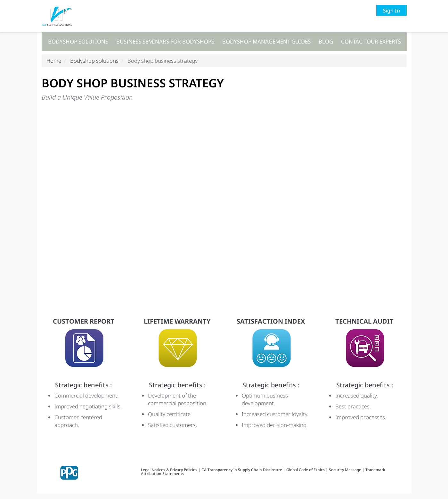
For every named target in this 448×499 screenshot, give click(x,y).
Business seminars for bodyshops (165, 41)
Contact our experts (371, 41)
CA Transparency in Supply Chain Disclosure (242, 475)
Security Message (345, 475)
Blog (326, 41)
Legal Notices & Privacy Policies (170, 475)
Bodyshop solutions (78, 41)
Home (54, 66)
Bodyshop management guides (266, 41)
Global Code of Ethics (305, 475)
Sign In (391, 11)
